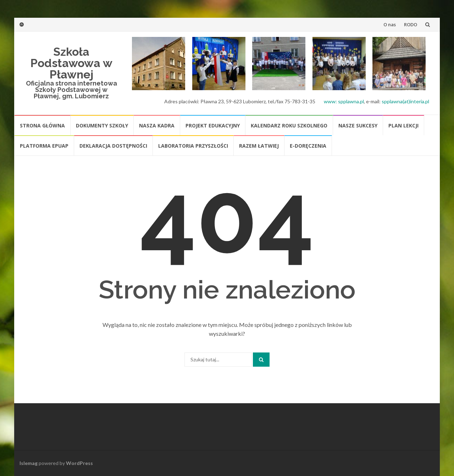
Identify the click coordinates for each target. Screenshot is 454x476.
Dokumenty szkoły (102, 125)
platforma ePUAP (44, 146)
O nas (390, 24)
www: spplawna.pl (344, 101)
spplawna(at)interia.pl (405, 101)
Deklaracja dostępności (113, 146)
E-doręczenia (308, 146)
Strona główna (42, 125)
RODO (411, 24)
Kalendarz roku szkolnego (289, 125)
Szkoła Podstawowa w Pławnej (71, 63)
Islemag (29, 463)
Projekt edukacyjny (213, 125)
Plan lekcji (403, 125)
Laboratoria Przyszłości (193, 146)
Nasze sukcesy (358, 125)
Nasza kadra (157, 125)
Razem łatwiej (259, 146)
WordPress (79, 463)
